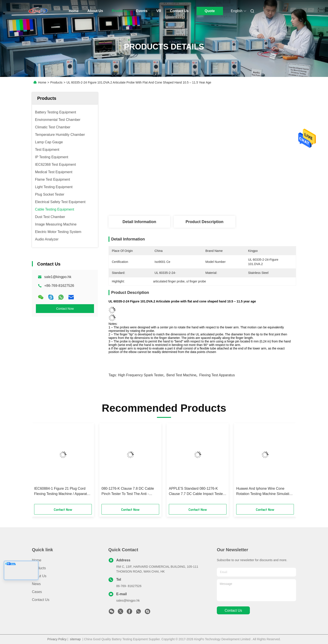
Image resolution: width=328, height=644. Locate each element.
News (36, 584)
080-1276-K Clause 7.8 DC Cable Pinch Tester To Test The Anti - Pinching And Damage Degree (128, 492)
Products (119, 11)
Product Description (205, 222)
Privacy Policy (57, 639)
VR (159, 11)
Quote (210, 11)
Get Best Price (228, 201)
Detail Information (139, 222)
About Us (95, 11)
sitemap (75, 639)
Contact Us (179, 11)
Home (74, 11)
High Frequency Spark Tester (141, 375)
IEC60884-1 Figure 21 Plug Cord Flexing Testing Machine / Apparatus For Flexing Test (62, 492)
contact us (233, 610)
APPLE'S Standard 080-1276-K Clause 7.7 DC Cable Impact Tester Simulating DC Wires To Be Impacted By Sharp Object (196, 492)
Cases (37, 592)
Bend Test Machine (181, 375)
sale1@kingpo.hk (58, 277)
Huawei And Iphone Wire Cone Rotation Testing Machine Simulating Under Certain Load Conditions (265, 492)
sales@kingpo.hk (128, 600)
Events (142, 11)
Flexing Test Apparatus (217, 375)
